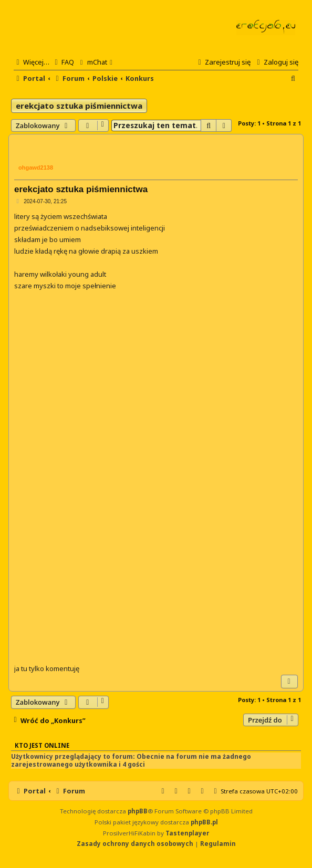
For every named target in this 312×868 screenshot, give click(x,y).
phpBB (138, 811)
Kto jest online (42, 745)
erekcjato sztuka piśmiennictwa (79, 106)
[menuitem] (63, 62)
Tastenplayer (187, 833)
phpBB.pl (204, 822)
